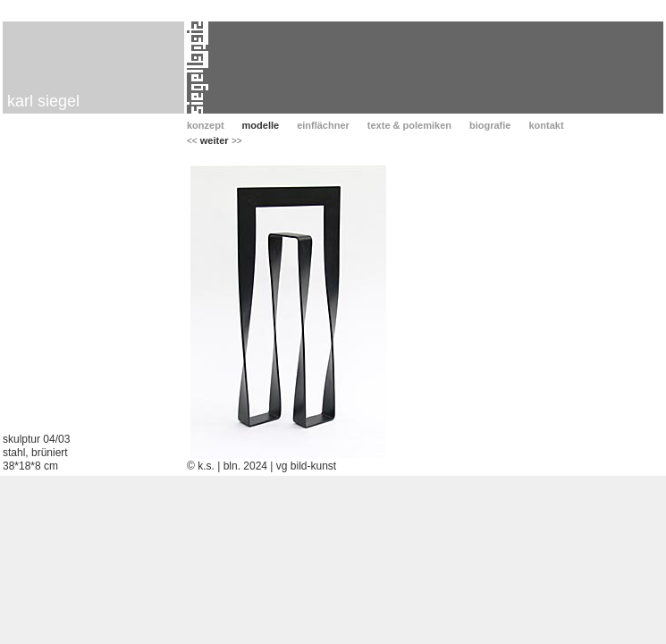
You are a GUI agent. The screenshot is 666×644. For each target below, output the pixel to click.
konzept (206, 125)
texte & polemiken (409, 125)
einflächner (323, 125)
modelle (261, 125)
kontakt (546, 125)
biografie (490, 125)
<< (192, 141)
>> (237, 141)
